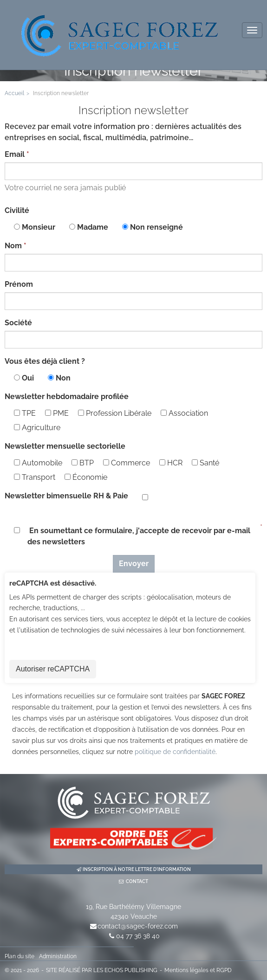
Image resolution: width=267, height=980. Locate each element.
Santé (205, 463)
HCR (171, 463)
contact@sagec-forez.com (138, 926)
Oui (28, 378)
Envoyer (134, 564)
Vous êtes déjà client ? (45, 361)
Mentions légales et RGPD (198, 970)
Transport (35, 477)
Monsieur (39, 227)
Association (184, 413)
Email (15, 154)
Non (63, 378)
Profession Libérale (115, 413)
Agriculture (37, 428)
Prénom (19, 284)
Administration (58, 956)
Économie (86, 477)
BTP (83, 463)
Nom (13, 246)
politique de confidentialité (175, 752)
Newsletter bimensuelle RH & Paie (66, 496)
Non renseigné (156, 227)
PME (57, 413)
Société (18, 323)
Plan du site (20, 956)
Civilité (17, 210)
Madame (93, 227)
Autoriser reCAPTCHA (53, 669)
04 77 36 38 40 (138, 936)
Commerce (127, 463)
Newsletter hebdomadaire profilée (67, 397)
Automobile (38, 463)
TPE (25, 413)
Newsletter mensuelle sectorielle (65, 446)
